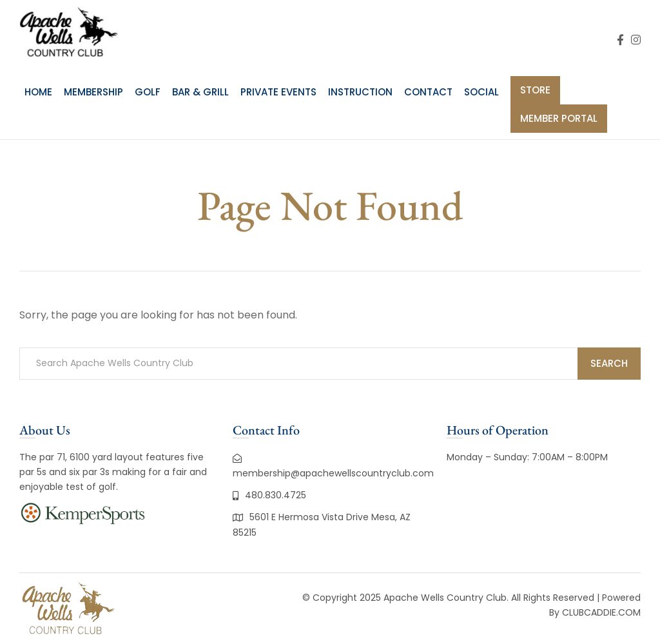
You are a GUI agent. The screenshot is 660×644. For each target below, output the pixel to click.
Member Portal (559, 118)
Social (481, 92)
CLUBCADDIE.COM (601, 612)
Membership (93, 92)
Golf (148, 92)
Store (535, 90)
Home (38, 92)
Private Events (278, 92)
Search (609, 363)
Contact (428, 92)
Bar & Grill (200, 92)
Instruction (360, 92)
